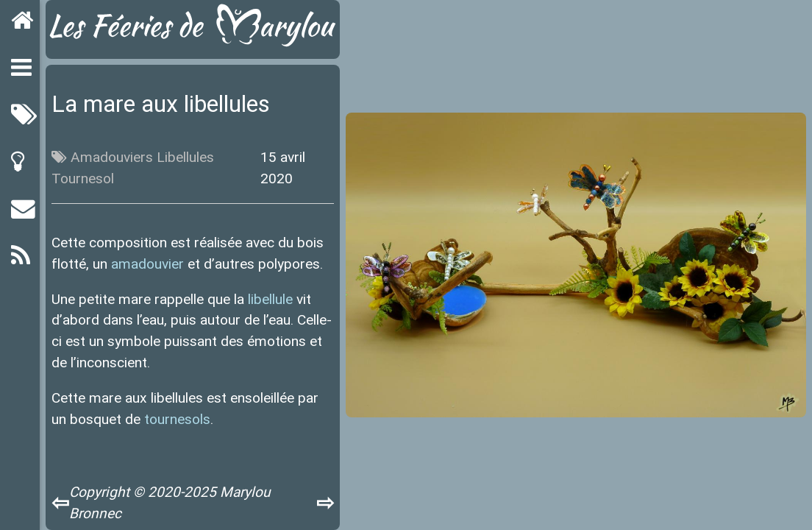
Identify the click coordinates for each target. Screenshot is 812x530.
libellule (270, 299)
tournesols (177, 419)
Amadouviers (112, 157)
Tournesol (83, 178)
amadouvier (147, 264)
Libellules (185, 157)
